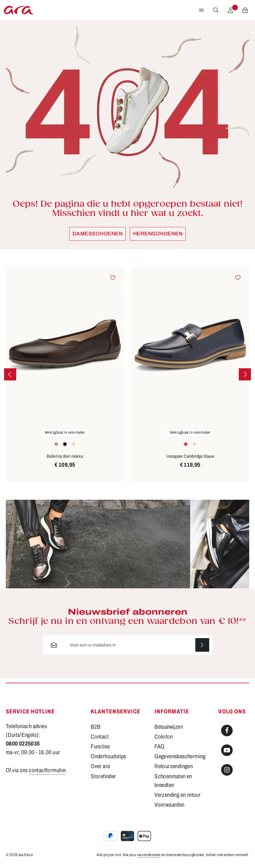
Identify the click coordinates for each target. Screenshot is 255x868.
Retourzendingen (174, 766)
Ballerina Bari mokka (65, 456)
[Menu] (201, 10)
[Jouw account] (230, 10)
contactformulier (47, 770)
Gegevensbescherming (180, 757)
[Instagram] (227, 770)
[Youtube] (227, 750)
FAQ (159, 747)
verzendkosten (149, 855)
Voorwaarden (169, 805)
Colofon (164, 737)
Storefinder (103, 776)
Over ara (100, 766)
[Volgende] (245, 374)
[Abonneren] (202, 645)
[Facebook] (227, 731)
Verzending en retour (177, 795)
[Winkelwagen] (245, 10)
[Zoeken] (216, 10)
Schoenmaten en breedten (173, 781)
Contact (100, 737)
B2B (95, 727)
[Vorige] (10, 374)
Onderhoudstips (108, 757)
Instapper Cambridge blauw (190, 456)
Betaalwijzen (169, 727)
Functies (100, 747)
